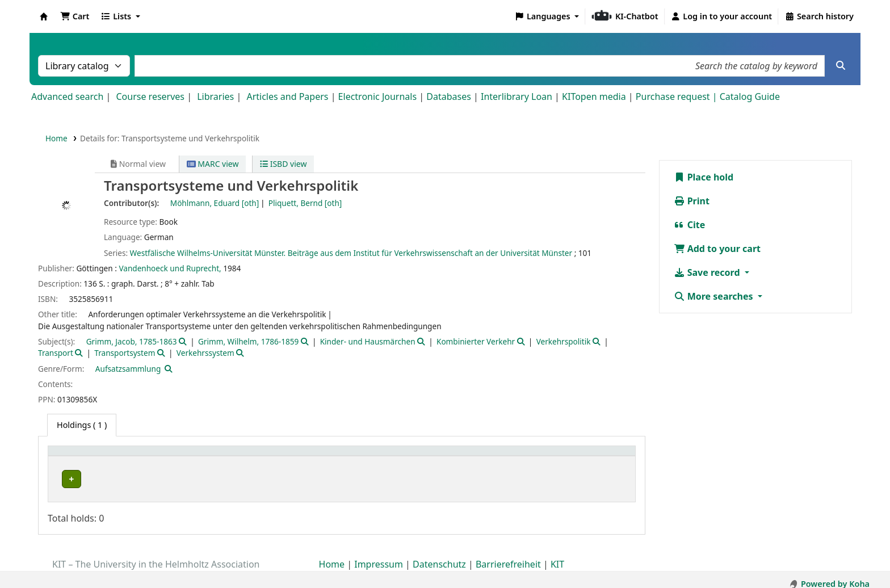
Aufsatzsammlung (128, 369)
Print (692, 201)
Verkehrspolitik (564, 341)
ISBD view (283, 164)
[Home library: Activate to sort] (147, 457)
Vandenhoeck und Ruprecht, (170, 268)
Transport (56, 353)
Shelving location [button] (285, 457)
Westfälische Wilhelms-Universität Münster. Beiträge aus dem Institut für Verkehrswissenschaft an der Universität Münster (351, 253)
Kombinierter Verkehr (476, 341)
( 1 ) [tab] (82, 425)
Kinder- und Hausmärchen (368, 341)
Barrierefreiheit (508, 556)
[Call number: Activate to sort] (483, 457)
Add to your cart (717, 249)
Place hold (704, 177)
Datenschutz (439, 556)
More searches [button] (715, 296)
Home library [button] (79, 457)
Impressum (379, 556)
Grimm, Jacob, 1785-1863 (132, 341)
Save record (708, 272)
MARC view (213, 164)
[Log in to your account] (722, 16)
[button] (75, 16)
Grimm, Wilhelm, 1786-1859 (248, 341)
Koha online (44, 16)
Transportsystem (125, 353)
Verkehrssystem (205, 353)
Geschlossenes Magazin (292, 479)
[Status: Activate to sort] (591, 457)
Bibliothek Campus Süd (102, 479)
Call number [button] (447, 457)
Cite (690, 225)
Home (56, 138)
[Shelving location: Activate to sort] (331, 457)
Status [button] (566, 457)
